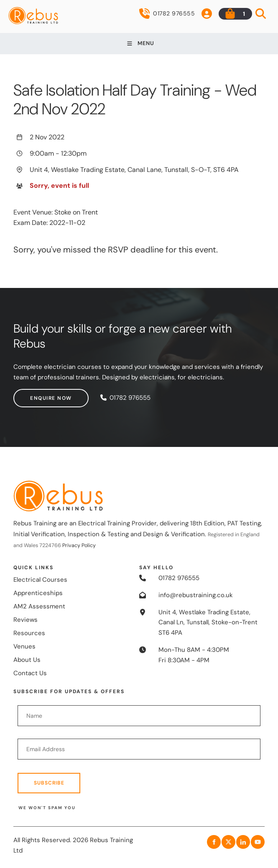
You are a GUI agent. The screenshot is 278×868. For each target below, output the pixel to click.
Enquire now (34, 394)
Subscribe (49, 783)
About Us (27, 660)
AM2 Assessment (39, 606)
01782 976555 (167, 14)
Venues (24, 646)
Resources (29, 633)
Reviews (26, 620)
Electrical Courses (40, 580)
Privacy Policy (79, 545)
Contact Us (30, 673)
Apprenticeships (38, 593)
